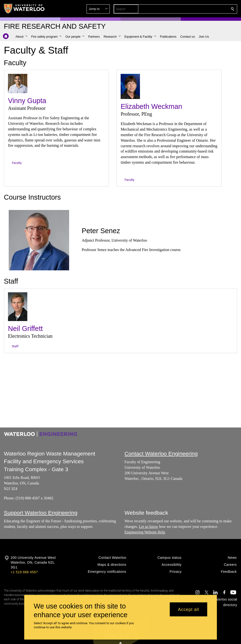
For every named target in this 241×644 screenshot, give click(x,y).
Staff (15, 346)
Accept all (188, 609)
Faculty (17, 163)
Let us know (148, 527)
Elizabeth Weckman (151, 106)
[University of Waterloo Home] (24, 9)
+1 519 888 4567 (24, 572)
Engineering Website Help (145, 532)
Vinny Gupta (27, 101)
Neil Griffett (25, 329)
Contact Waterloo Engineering (161, 454)
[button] (197, 9)
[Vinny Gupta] (18, 84)
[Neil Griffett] (18, 307)
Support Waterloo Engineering (41, 513)
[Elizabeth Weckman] (130, 86)
